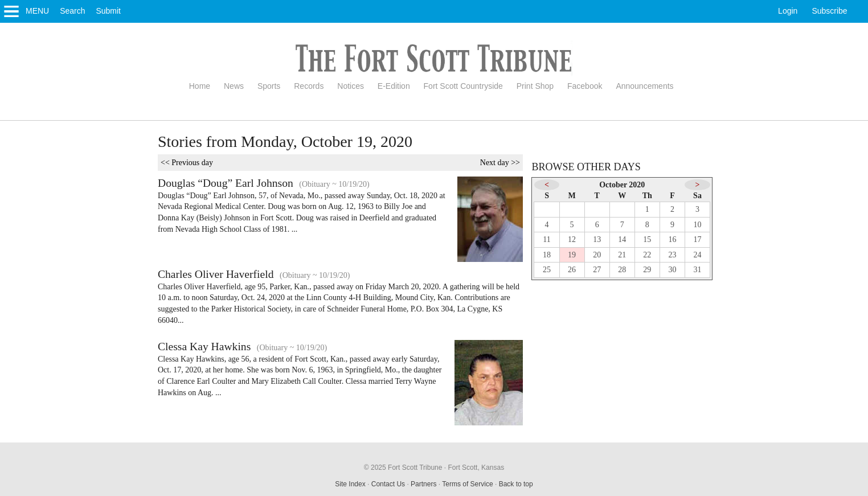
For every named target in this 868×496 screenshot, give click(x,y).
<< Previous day (187, 163)
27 (597, 270)
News (234, 86)
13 (597, 239)
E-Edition (394, 86)
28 (622, 270)
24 (698, 255)
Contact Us (388, 484)
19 (572, 255)
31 (698, 270)
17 (698, 239)
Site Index (350, 484)
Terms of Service (467, 484)
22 (647, 255)
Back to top (516, 484)
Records (309, 86)
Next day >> (500, 163)
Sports (269, 86)
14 (622, 239)
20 (597, 255)
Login (788, 11)
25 (547, 270)
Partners (423, 484)
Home (200, 86)
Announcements (644, 86)
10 (698, 225)
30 (672, 270)
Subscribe (829, 11)
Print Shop (535, 86)
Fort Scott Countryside (463, 86)
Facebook (585, 86)
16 (672, 239)
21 (622, 255)
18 (547, 255)
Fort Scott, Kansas (476, 468)
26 (572, 270)
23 (672, 255)
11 (546, 239)
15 (647, 239)
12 (572, 239)
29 (647, 270)
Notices (351, 86)
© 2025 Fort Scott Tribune (403, 468)
